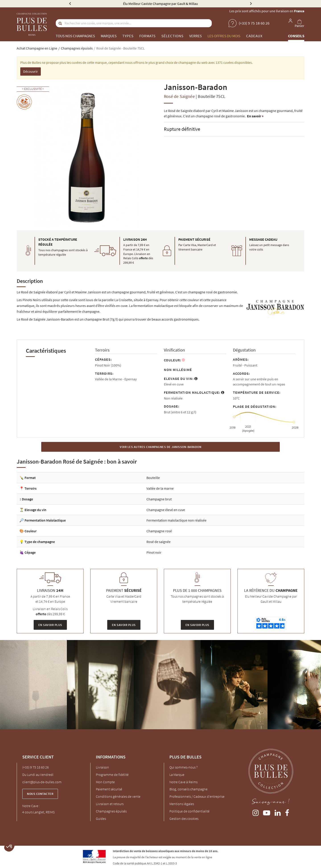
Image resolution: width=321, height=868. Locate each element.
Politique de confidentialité (189, 811)
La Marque (177, 775)
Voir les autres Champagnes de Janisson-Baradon (160, 447)
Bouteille (153, 478)
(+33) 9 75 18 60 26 (36, 767)
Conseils (296, 36)
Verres (195, 36)
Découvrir (31, 71)
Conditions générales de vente (118, 796)
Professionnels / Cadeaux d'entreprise (197, 796)
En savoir (255, 116)
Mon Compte (105, 782)
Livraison (102, 767)
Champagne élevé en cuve (166, 510)
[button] (9, 847)
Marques (109, 36)
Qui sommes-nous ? (183, 767)
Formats (147, 36)
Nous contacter (40, 794)
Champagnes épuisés (111, 811)
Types (128, 36)
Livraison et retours (110, 804)
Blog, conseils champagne (188, 789)
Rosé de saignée (158, 542)
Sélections (172, 36)
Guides (101, 818)
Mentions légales (182, 804)
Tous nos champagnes (75, 36)
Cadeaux (254, 36)
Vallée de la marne (160, 488)
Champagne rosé (159, 531)
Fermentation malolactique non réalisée (176, 520)
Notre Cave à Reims (183, 782)
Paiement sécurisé (109, 789)
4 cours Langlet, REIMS (38, 812)
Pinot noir (154, 552)
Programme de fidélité (112, 775)
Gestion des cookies (184, 818)
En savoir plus (50, 625)
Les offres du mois (224, 36)
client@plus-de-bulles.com (42, 782)
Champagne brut (159, 499)
